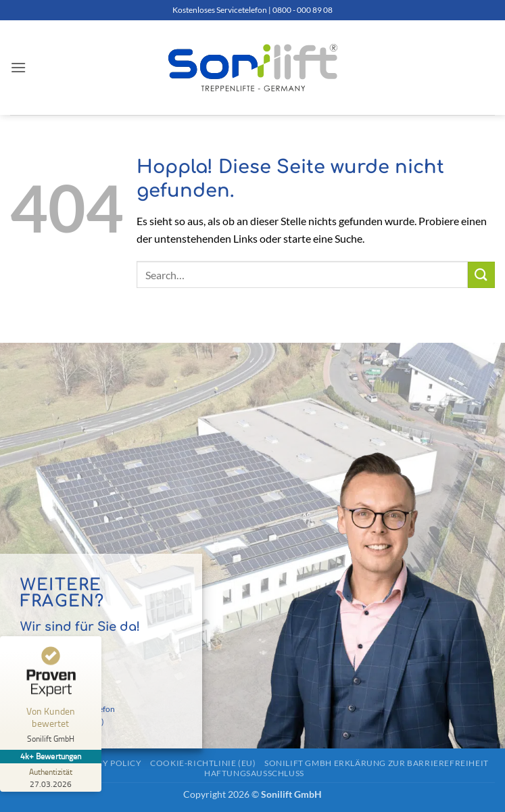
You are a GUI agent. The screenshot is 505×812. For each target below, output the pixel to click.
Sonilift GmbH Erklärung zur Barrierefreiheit (377, 763)
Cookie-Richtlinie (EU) (203, 763)
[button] (18, 67)
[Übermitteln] (481, 275)
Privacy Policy (107, 763)
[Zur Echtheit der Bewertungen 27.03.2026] (51, 778)
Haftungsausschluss (254, 773)
